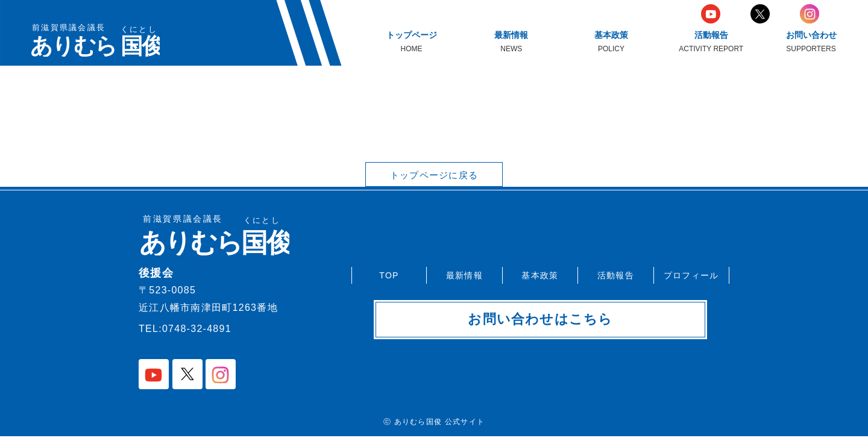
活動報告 (616, 274)
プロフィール (691, 274)
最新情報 (464, 274)
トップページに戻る (434, 176)
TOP (389, 274)
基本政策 (540, 274)
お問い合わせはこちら (540, 321)
